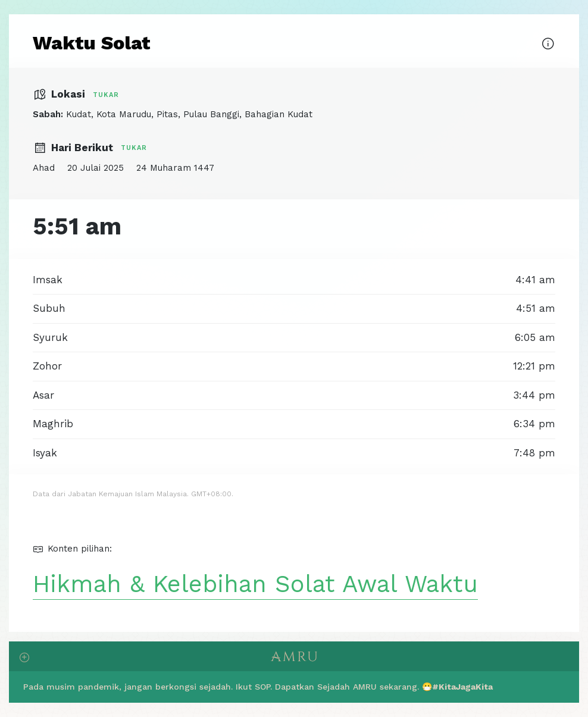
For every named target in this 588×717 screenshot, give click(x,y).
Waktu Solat (92, 43)
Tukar (106, 95)
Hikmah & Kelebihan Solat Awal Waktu (255, 584)
